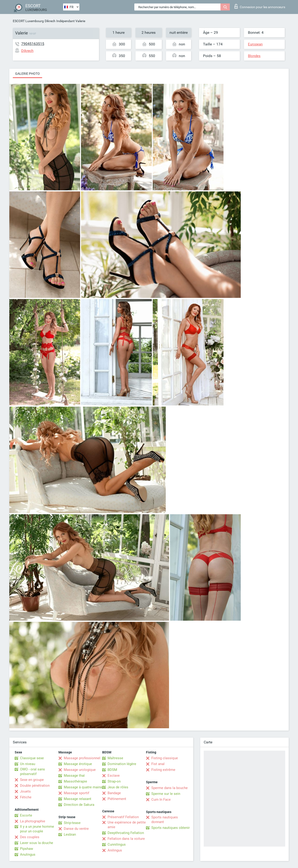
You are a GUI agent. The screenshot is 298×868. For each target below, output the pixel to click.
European (255, 44)
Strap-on (114, 781)
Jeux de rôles (118, 787)
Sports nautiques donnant (165, 820)
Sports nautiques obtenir (171, 828)
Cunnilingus (117, 844)
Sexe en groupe (32, 780)
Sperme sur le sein (166, 794)
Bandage (114, 793)
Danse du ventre (76, 829)
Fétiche (26, 797)
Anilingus (115, 850)
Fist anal (158, 764)
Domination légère (122, 764)
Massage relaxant (78, 799)
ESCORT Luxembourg (28, 21)
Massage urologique (80, 770)
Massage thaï (74, 776)
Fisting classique (165, 758)
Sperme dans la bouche (169, 788)
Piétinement (117, 799)
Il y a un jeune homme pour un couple (37, 829)
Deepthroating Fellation (126, 833)
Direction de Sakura (79, 805)
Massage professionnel (82, 758)
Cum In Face (161, 800)
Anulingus (28, 854)
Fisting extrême (163, 770)
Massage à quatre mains (83, 787)
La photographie (33, 821)
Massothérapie (75, 781)
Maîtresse (115, 758)
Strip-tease (72, 823)
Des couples (30, 837)
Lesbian (70, 834)
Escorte (26, 815)
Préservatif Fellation (123, 817)
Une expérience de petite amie (127, 825)
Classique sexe (32, 758)
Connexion (260, 6)
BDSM (112, 770)
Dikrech (50, 21)
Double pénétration (35, 786)
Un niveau (28, 764)
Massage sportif (76, 793)
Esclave (114, 776)
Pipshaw (27, 849)
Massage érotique (78, 764)
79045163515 (33, 44)
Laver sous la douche (37, 843)
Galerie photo (27, 74)
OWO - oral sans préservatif (32, 772)
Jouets (25, 791)
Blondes (254, 56)
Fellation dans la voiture (126, 839)
